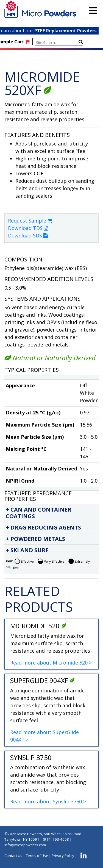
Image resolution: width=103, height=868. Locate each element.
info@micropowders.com (25, 845)
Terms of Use (37, 856)
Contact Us (13, 856)
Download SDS (28, 235)
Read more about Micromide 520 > (51, 663)
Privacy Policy (63, 856)
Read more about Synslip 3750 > (48, 801)
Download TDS (28, 228)
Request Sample (30, 221)
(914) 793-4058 (56, 839)
